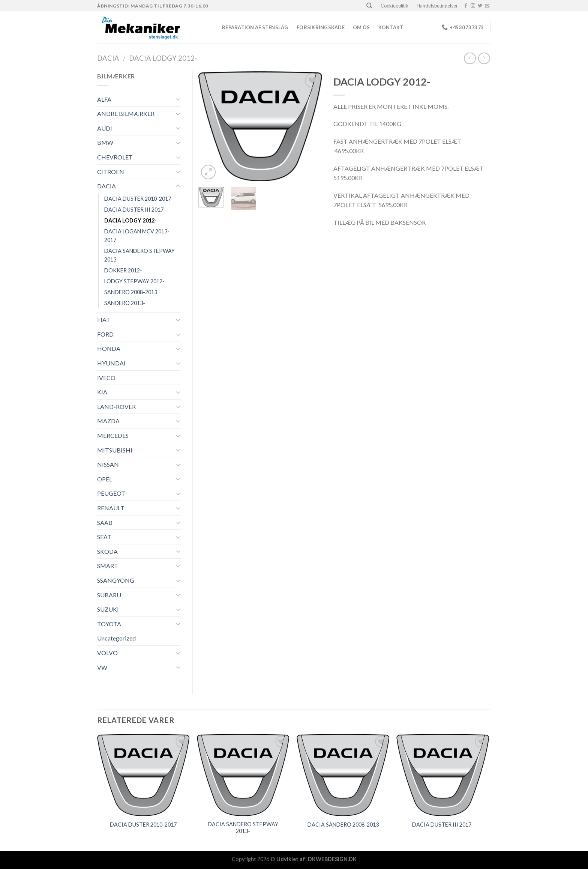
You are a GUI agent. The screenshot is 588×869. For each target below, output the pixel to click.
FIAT (104, 319)
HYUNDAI (111, 363)
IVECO (106, 378)
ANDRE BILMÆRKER (126, 114)
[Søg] (369, 6)
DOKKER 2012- (123, 270)
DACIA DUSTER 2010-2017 (138, 199)
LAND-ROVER (116, 407)
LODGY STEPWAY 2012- (134, 281)
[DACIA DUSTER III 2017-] (443, 775)
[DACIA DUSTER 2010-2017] (143, 775)
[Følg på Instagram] (473, 6)
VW (102, 667)
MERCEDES (113, 435)
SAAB (105, 522)
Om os (361, 27)
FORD (105, 334)
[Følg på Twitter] (480, 6)
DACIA (108, 58)
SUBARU (109, 595)
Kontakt (391, 27)
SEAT (104, 537)
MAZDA (108, 421)
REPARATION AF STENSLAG (255, 27)
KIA (102, 392)
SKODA (107, 551)
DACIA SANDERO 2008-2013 (343, 825)
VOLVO (107, 653)
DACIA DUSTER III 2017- (135, 210)
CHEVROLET (115, 157)
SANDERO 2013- (125, 303)
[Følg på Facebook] (466, 6)
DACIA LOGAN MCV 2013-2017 (137, 236)
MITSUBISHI (115, 450)
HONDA (109, 348)
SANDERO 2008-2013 (131, 292)
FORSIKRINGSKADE (321, 27)
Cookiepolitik (394, 6)
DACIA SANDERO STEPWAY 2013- (139, 255)
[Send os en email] (487, 6)
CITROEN (111, 172)
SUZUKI (108, 609)
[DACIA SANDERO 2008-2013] (343, 775)
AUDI (105, 128)
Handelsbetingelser (437, 6)
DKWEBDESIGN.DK (332, 859)
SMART (108, 566)
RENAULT (111, 508)
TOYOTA (109, 624)
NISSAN (108, 464)
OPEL (105, 479)
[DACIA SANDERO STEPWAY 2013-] (243, 775)
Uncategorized (116, 638)
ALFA (104, 99)
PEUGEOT (111, 493)
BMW (105, 142)
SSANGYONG (116, 580)
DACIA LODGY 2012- (163, 58)
